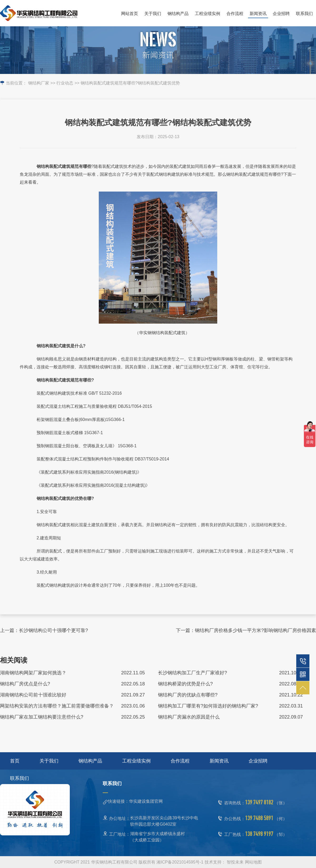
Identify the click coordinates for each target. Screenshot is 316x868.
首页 (15, 761)
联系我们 (304, 14)
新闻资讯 (258, 14)
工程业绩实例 (208, 14)
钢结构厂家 (39, 83)
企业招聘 (281, 14)
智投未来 (235, 862)
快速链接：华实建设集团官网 (135, 801)
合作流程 (235, 14)
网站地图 (253, 862)
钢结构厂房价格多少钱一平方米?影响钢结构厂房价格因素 (255, 630)
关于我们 (153, 14)
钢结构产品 (178, 14)
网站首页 (130, 14)
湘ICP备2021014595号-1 (180, 862)
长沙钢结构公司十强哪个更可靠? (53, 630)
